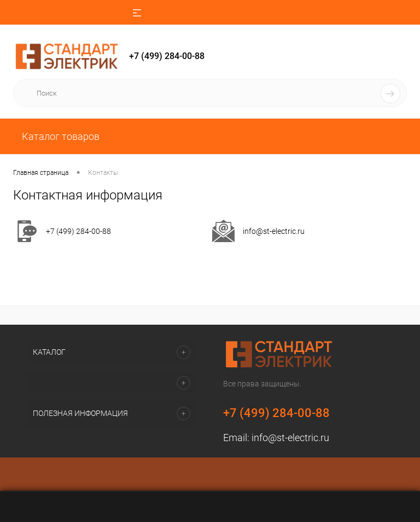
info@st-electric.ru (274, 231)
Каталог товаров (60, 136)
